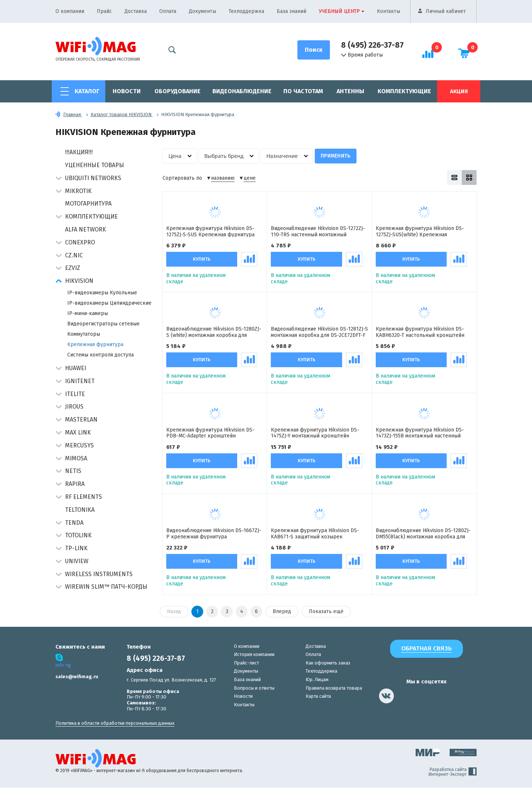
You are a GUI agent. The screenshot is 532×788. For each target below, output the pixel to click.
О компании (70, 11)
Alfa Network (86, 229)
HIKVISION (79, 281)
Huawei (76, 368)
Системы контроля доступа (100, 355)
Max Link (78, 432)
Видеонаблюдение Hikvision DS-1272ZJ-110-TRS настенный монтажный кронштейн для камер (318, 231)
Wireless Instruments (99, 574)
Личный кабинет (446, 11)
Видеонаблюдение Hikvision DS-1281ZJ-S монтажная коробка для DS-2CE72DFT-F (319, 332)
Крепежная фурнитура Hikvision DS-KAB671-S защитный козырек (315, 534)
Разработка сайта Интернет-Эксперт (453, 772)
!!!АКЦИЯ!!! (79, 152)
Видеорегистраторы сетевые (103, 324)
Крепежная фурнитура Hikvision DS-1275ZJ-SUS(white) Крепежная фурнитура (420, 231)
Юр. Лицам (317, 680)
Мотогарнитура (88, 204)
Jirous (74, 407)
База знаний (291, 11)
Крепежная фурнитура (95, 344)
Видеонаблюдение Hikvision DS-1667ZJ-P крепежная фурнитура (214, 534)
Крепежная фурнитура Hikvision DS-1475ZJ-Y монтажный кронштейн (315, 433)
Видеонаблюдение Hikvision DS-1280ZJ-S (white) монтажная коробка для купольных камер (214, 332)
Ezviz (73, 268)
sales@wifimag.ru (77, 677)
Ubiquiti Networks (93, 178)
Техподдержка (246, 11)
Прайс (104, 11)
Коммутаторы (84, 334)
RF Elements (83, 497)
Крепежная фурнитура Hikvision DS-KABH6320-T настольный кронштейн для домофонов (420, 332)
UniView (77, 561)
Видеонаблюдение (242, 91)
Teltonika (80, 510)
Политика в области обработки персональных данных (115, 723)
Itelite (75, 394)
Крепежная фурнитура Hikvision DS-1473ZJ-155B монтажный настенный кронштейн (420, 433)
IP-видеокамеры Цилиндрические (109, 303)
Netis (73, 471)
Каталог (87, 91)
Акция (459, 91)
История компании (254, 655)
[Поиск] (314, 50)
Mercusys (79, 445)
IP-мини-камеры (88, 313)
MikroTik (78, 191)
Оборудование (178, 91)
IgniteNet (80, 381)
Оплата (168, 11)
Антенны (350, 91)
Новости (127, 91)
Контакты (388, 11)
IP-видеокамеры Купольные (102, 293)
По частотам (303, 91)
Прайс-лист (246, 663)
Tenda (74, 523)
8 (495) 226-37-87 (372, 45)
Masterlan (81, 420)
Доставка (136, 11)
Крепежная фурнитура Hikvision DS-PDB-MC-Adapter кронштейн (210, 433)
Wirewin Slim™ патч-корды (106, 587)
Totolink (78, 535)
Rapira (75, 484)
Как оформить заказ (328, 663)
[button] (59, 179)
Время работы (362, 55)
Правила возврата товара (334, 688)
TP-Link (76, 548)
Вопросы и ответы (254, 688)
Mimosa (76, 458)
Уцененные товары (95, 165)
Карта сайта (318, 696)
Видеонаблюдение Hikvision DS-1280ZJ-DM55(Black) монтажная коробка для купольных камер (423, 534)
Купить (202, 259)
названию (223, 178)
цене (250, 178)
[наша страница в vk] (386, 696)
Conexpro (80, 242)
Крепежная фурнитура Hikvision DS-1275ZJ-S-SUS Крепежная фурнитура (210, 231)
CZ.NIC (74, 255)
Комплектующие (404, 91)
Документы (202, 11)
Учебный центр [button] (339, 11)
